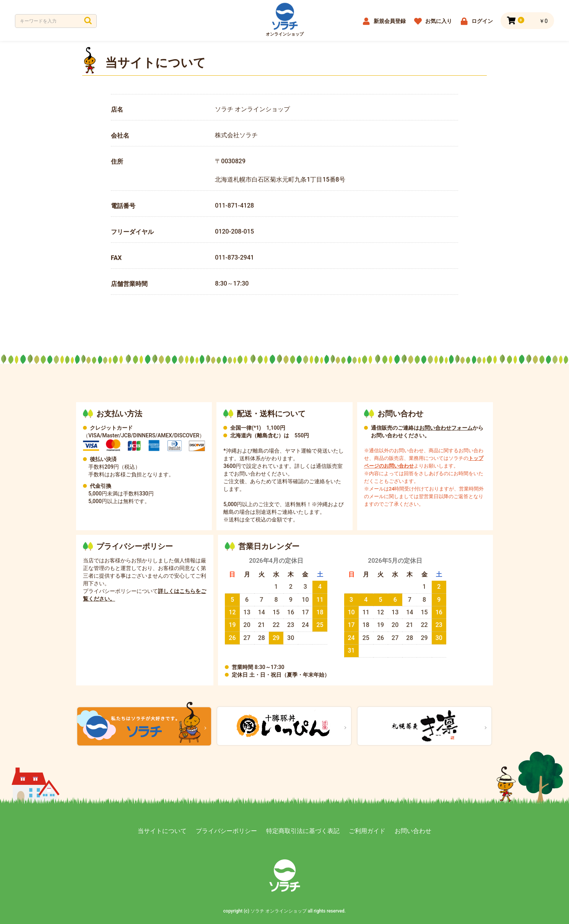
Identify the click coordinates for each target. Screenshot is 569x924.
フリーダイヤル (132, 232)
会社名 (120, 136)
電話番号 (123, 206)
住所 (117, 162)
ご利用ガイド (367, 831)
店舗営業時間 (129, 284)
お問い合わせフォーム (446, 428)
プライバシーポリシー (226, 831)
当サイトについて (162, 831)
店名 (117, 110)
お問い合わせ (413, 831)
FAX (116, 258)
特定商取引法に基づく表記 (303, 831)
